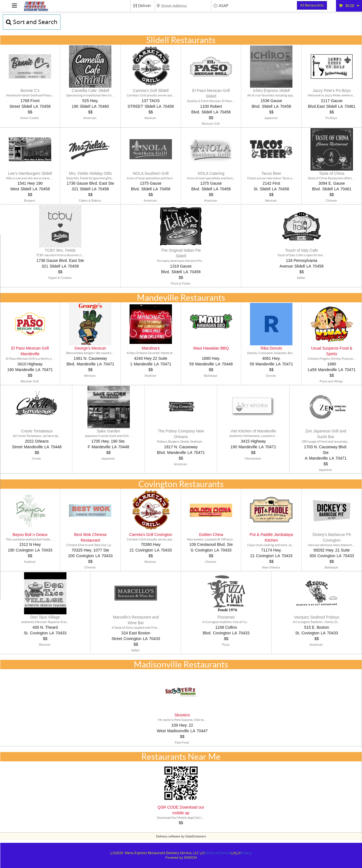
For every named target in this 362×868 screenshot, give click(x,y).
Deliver (145, 6)
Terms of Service (218, 853)
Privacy (246, 853)
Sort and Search (32, 22)
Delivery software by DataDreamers (181, 836)
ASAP (223, 6)
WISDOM (190, 858)
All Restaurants (312, 5)
